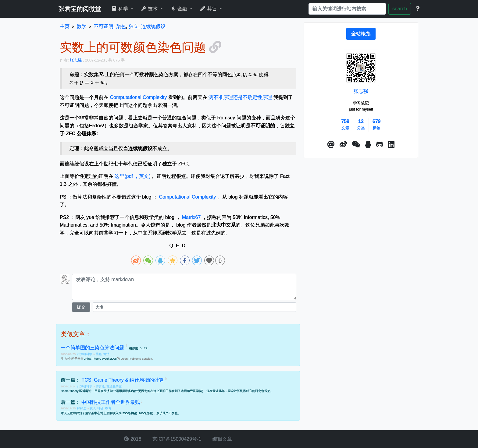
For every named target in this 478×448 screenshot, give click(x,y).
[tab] (361, 34)
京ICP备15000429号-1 (176, 439)
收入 (93, 408)
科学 (120, 9)
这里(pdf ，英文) (132, 176)
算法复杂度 (114, 386)
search (400, 9)
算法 (106, 354)
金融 (179, 9)
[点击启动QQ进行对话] (368, 145)
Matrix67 (191, 217)
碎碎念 (82, 408)
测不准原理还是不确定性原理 (240, 97)
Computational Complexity (138, 97)
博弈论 (100, 386)
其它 (209, 9)
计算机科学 (85, 354)
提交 (81, 307)
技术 (150, 9)
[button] (331, 145)
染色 (99, 354)
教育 (108, 408)
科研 (100, 408)
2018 (133, 439)
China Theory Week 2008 (100, 359)
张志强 (361, 91)
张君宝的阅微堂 (80, 9)
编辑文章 (221, 439)
